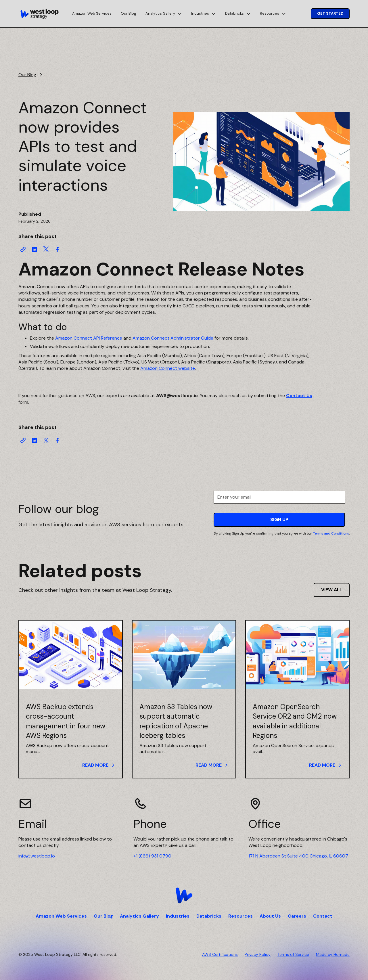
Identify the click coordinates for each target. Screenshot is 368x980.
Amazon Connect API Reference (89, 338)
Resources (240, 916)
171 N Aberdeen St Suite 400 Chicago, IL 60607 (298, 856)
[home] (40, 14)
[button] (164, 14)
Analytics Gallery (139, 916)
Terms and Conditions (331, 533)
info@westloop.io (37, 856)
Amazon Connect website (168, 368)
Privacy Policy (258, 954)
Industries (178, 916)
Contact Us (299, 396)
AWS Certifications (220, 954)
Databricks (209, 916)
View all (332, 590)
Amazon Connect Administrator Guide (173, 338)
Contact (323, 916)
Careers (297, 916)
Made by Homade (333, 954)
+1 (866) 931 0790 (152, 856)
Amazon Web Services (92, 13)
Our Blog (129, 13)
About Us (270, 916)
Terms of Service (293, 954)
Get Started (330, 13)
